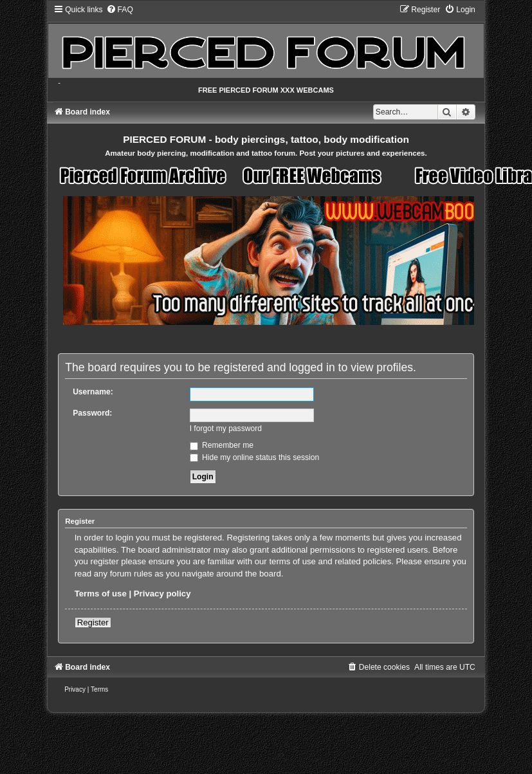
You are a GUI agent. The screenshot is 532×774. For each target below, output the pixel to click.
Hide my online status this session (255, 457)
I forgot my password (226, 428)
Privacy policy (162, 594)
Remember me (222, 445)
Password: (92, 413)
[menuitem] (120, 10)
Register (93, 622)
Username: (93, 392)
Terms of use (101, 594)
